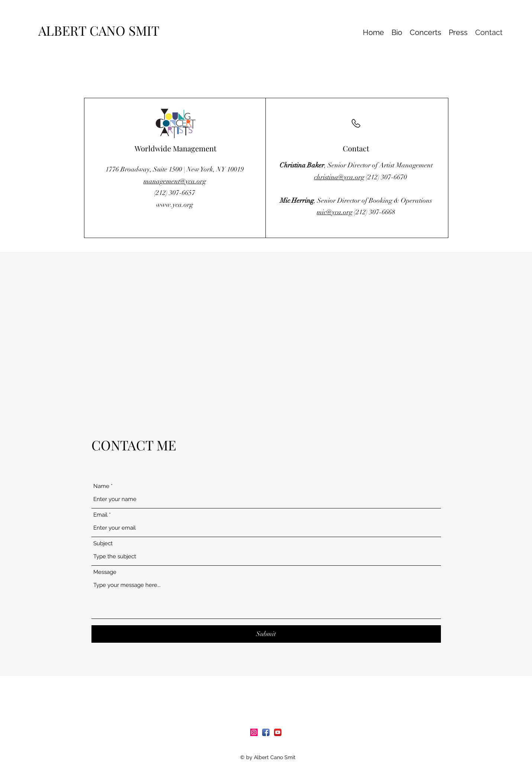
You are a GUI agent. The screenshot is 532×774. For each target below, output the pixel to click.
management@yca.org (175, 181)
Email (100, 515)
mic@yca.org (335, 212)
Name (101, 486)
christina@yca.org (339, 177)
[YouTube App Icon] (278, 732)
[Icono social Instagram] (254, 732)
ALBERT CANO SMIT (102, 30)
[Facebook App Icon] (266, 732)
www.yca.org (175, 205)
